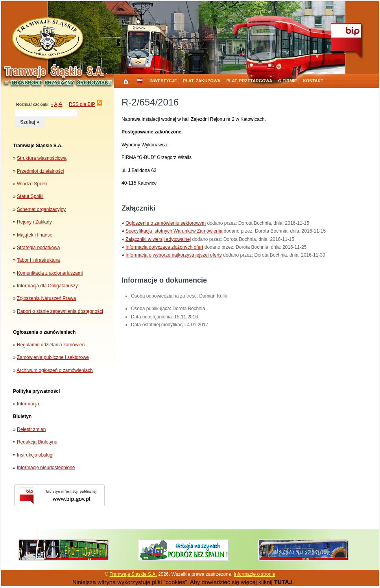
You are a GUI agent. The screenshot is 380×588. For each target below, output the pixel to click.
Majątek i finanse (35, 235)
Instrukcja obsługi (35, 455)
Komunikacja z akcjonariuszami (50, 273)
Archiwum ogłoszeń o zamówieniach (54, 370)
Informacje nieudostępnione (46, 468)
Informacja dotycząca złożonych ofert (164, 247)
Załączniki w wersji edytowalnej (158, 239)
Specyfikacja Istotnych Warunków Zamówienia (174, 231)
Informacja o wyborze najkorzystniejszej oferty (174, 255)
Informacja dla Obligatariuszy (47, 286)
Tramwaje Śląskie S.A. (133, 574)
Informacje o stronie (254, 574)
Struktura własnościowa (42, 158)
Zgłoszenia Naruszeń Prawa (46, 298)
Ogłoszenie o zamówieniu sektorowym (166, 223)
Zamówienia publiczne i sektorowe (53, 357)
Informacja (28, 404)
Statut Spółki (30, 196)
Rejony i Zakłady (34, 222)
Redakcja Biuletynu (37, 442)
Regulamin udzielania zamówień (51, 345)
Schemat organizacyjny (41, 209)
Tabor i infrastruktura (38, 260)
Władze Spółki (32, 184)
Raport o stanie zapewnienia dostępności (60, 311)
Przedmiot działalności (40, 171)
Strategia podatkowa (38, 248)
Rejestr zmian (31, 429)
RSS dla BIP (82, 104)
